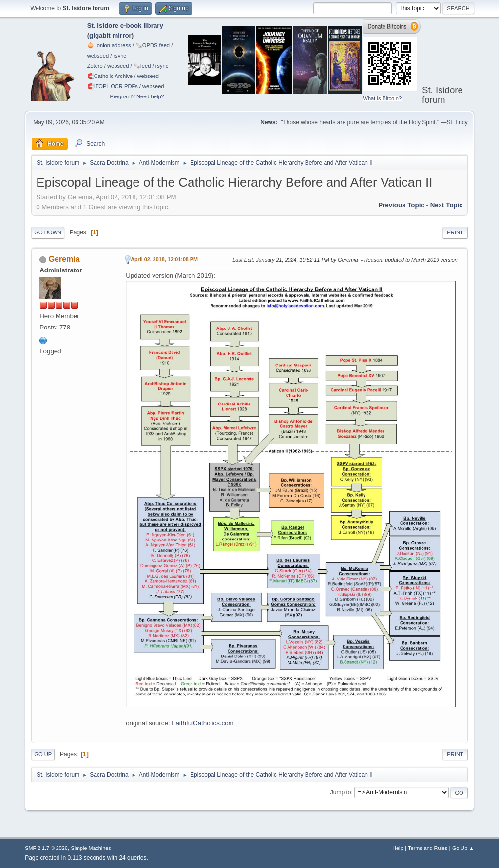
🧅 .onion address (109, 45)
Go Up (43, 754)
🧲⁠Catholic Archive (110, 76)
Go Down (48, 232)
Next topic (447, 205)
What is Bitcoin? (382, 98)
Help (398, 848)
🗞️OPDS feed (153, 45)
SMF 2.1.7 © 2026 (46, 848)
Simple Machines (91, 848)
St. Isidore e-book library (125, 26)
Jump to (341, 792)
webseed (98, 56)
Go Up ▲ (463, 848)
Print (455, 232)
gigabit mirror (110, 35)
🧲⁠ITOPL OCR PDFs (113, 86)
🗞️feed (142, 66)
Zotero (95, 66)
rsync (120, 56)
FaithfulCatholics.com (202, 723)
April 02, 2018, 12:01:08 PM (164, 259)
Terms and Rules (428, 848)
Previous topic (401, 205)
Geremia (64, 259)
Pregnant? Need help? (137, 96)
